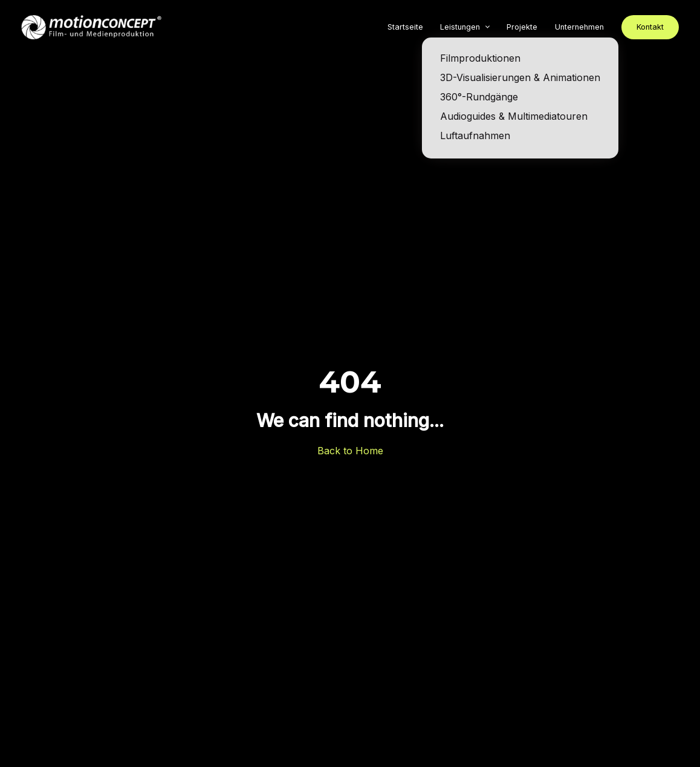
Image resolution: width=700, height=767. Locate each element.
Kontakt (650, 27)
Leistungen (460, 27)
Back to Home (350, 451)
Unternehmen (579, 27)
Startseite (405, 27)
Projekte (522, 27)
